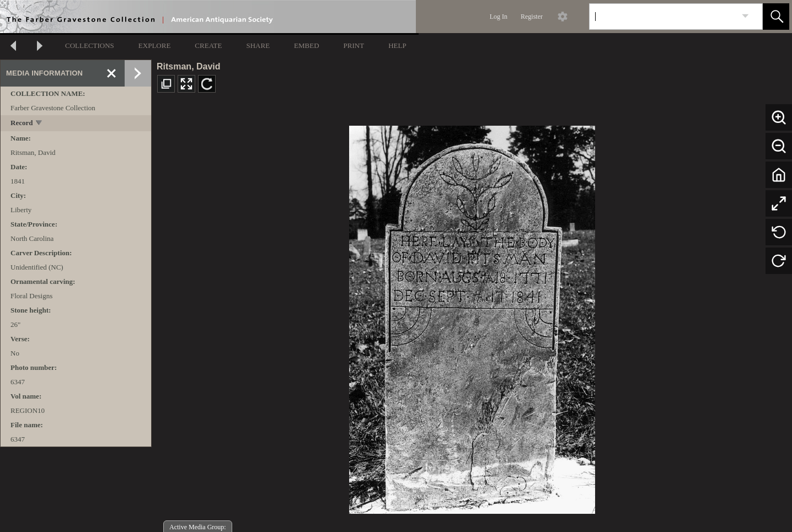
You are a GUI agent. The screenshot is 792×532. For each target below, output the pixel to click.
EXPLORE (155, 45)
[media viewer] (472, 317)
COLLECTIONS (90, 45)
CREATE (208, 45)
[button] (776, 17)
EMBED (307, 45)
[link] (745, 16)
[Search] (663, 17)
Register (532, 17)
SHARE (258, 45)
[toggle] (39, 124)
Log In (499, 17)
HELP (397, 45)
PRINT (354, 45)
